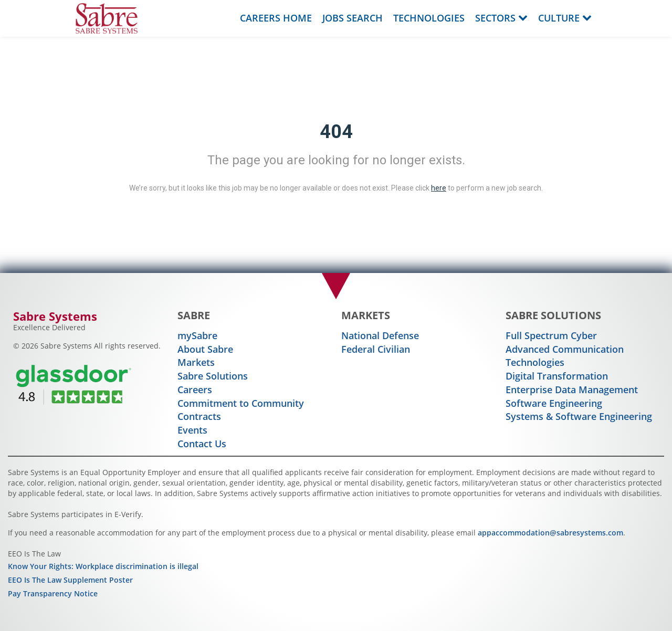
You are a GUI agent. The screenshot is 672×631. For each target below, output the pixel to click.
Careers (195, 390)
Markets (196, 362)
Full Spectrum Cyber (551, 335)
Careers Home (276, 18)
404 (336, 132)
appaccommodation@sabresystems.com (550, 533)
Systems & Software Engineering (579, 416)
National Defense (380, 335)
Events (192, 430)
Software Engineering (554, 403)
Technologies (429, 18)
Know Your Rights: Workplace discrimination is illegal (103, 566)
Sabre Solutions (213, 376)
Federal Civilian (376, 349)
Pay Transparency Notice (53, 593)
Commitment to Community (241, 403)
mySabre (197, 335)
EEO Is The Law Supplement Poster (70, 580)
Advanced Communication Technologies (565, 356)
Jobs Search (353, 18)
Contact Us (202, 444)
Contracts (199, 416)
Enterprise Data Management (572, 390)
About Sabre (205, 349)
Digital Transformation (557, 376)
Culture (565, 18)
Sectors (501, 18)
